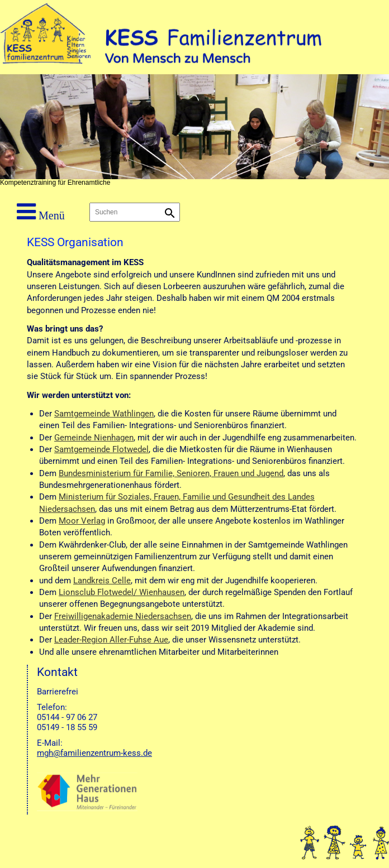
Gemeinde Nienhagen (94, 438)
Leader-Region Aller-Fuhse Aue (111, 640)
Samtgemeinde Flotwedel (101, 449)
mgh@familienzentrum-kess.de (94, 753)
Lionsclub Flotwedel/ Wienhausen (122, 592)
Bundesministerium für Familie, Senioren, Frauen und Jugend (171, 473)
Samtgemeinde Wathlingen (104, 414)
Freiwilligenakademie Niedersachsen (123, 616)
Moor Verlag (82, 521)
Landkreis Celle (102, 581)
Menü (41, 212)
